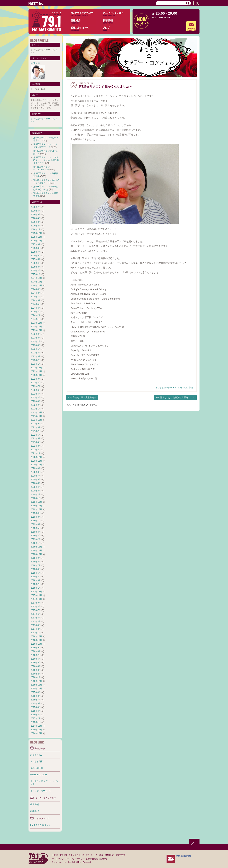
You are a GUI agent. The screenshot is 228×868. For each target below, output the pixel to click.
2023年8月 (36, 338)
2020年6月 (36, 480)
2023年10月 (36, 330)
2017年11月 (36, 595)
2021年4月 (36, 442)
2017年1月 (36, 633)
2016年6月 (36, 659)
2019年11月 (36, 506)
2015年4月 (36, 711)
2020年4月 (36, 487)
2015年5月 (36, 707)
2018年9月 (36, 558)
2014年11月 (36, 730)
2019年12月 (36, 502)
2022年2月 (36, 405)
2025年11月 (36, 237)
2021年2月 (36, 450)
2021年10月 (36, 420)
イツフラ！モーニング (41, 791)
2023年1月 (36, 364)
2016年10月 (36, 644)
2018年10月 (36, 554)
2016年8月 (36, 651)
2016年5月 (36, 663)
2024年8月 (36, 293)
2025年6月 (36, 256)
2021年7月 (36, 431)
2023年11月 (36, 327)
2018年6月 (36, 569)
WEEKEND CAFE (39, 775)
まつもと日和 (37, 761)
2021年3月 (36, 446)
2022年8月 (36, 383)
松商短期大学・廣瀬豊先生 (83, 398)
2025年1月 (36, 274)
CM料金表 (109, 855)
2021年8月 (36, 427)
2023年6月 (36, 345)
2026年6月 (36, 211)
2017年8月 (36, 607)
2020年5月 (36, 483)
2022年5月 (36, 394)
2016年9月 (36, 648)
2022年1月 (36, 409)
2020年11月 (36, 461)
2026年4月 (36, 218)
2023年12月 (36, 323)
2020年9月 (36, 468)
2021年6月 (36, 435)
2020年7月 (36, 476)
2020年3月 (36, 491)
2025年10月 (36, 241)
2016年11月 (36, 640)
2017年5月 (36, 618)
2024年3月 (36, 312)
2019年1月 (36, 543)
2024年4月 (36, 308)
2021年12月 (36, 412)
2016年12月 (36, 636)
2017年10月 (36, 599)
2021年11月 (36, 416)
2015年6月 (36, 703)
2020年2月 (36, 494)
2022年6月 (36, 390)
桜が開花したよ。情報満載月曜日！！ (174, 398)
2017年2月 (36, 629)
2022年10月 (36, 375)
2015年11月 (36, 685)
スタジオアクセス (76, 855)
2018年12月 (36, 547)
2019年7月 (36, 521)
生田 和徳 (35, 63)
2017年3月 (36, 625)
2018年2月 (36, 584)
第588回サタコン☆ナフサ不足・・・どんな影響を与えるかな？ (46, 160)
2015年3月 (36, 715)
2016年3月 (36, 670)
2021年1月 (36, 453)
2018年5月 (36, 573)
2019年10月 (36, 509)
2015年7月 (36, 700)
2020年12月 (36, 457)
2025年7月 (36, 252)
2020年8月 (36, 472)
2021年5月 (36, 438)
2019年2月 (36, 539)
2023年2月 (36, 360)
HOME (55, 855)
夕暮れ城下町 (37, 768)
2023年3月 (36, 356)
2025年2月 (36, 271)
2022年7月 (36, 386)
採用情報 (103, 859)
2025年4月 (36, 263)
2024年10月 (36, 285)
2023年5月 (36, 349)
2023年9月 (36, 334)
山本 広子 (35, 811)
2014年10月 (36, 733)
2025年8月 (36, 248)
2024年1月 (36, 319)
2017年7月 (36, 610)
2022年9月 (36, 379)
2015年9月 (36, 692)
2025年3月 (36, 267)
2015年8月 (36, 696)
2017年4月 (36, 621)
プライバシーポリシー (75, 859)
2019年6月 (36, 524)
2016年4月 (36, 666)
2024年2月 (36, 315)
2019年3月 (36, 536)
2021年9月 (36, 424)
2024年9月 (36, 289)
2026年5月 (36, 215)
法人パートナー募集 (94, 855)
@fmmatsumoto (184, 856)
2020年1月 (36, 498)
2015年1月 (36, 722)
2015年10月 (36, 689)
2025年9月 (36, 244)
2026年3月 (36, 222)
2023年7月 (36, 342)
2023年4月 (36, 353)
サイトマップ (58, 859)
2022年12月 (36, 368)
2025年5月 (36, 259)
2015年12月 (36, 681)
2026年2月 (36, 226)
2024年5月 (36, 304)
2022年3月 (36, 401)
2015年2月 (36, 718)
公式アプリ (120, 855)
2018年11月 (36, 551)
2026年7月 (36, 207)
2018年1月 (36, 588)
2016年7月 (36, 655)
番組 (191, 388)
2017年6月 (36, 614)
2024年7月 (36, 297)
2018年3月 (36, 580)
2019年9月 (36, 513)
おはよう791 (36, 755)
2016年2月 (36, 674)
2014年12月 (36, 726)
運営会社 (63, 855)
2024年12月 (36, 278)
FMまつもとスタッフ (40, 825)
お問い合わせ (92, 859)
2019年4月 (36, 532)
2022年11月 (36, 371)
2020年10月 (36, 465)
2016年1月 (36, 677)
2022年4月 (36, 398)
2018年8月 (36, 562)
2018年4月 (36, 577)
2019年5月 (36, 528)
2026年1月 (36, 229)
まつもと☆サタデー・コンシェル (171, 388)
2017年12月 (36, 592)
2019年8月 (36, 517)
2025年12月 (36, 233)
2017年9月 (36, 603)
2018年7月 (36, 565)
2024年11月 (36, 282)
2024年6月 (36, 300)
